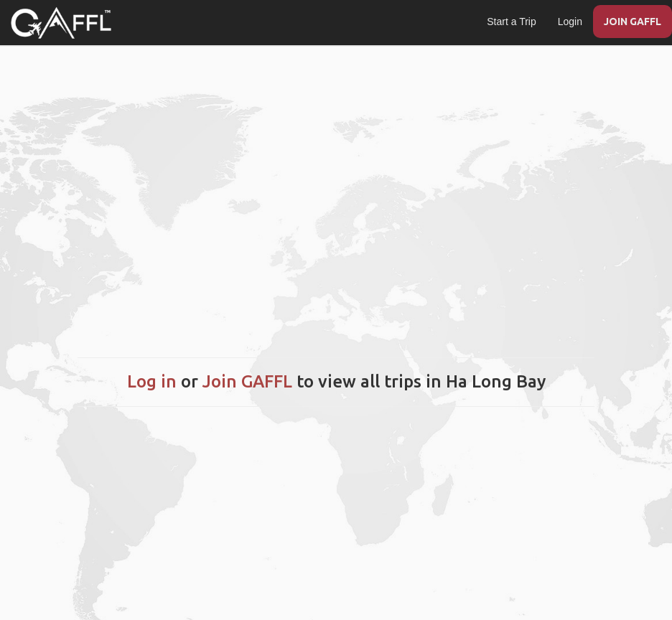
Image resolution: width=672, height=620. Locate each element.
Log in (152, 381)
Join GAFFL (247, 381)
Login (570, 22)
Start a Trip (511, 22)
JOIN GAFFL (633, 22)
